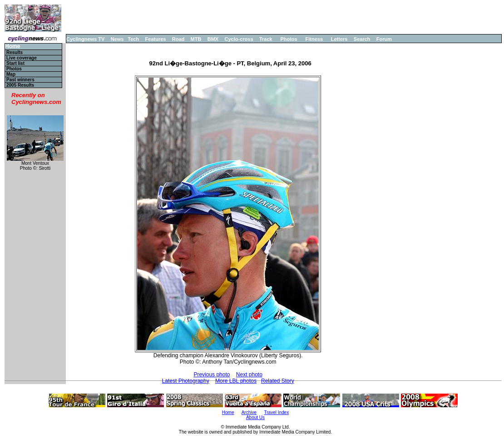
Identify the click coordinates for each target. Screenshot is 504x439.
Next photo (249, 375)
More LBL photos (236, 381)
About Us (255, 417)
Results (15, 52)
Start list (15, 63)
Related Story (278, 381)
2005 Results (20, 85)
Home (12, 47)
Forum (384, 39)
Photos (289, 39)
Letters (339, 39)
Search (362, 39)
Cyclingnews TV (85, 39)
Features (156, 39)
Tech (133, 39)
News (117, 39)
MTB (196, 39)
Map (11, 74)
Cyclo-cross (239, 39)
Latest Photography (186, 381)
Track (266, 39)
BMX (213, 39)
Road (178, 39)
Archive (249, 412)
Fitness (314, 39)
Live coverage (22, 58)
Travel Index (277, 412)
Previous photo (212, 375)
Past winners (20, 80)
